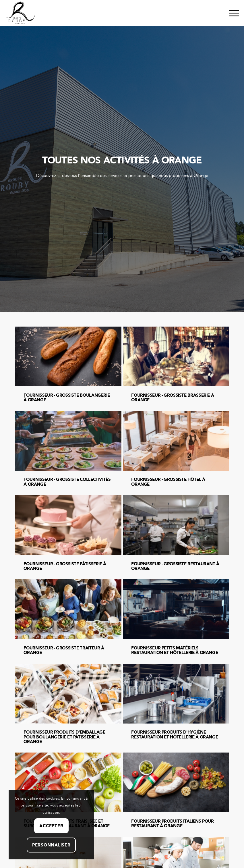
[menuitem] (231, 13)
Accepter (51, 826)
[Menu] (231, 13)
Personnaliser (51, 845)
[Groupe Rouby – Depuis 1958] (21, 13)
